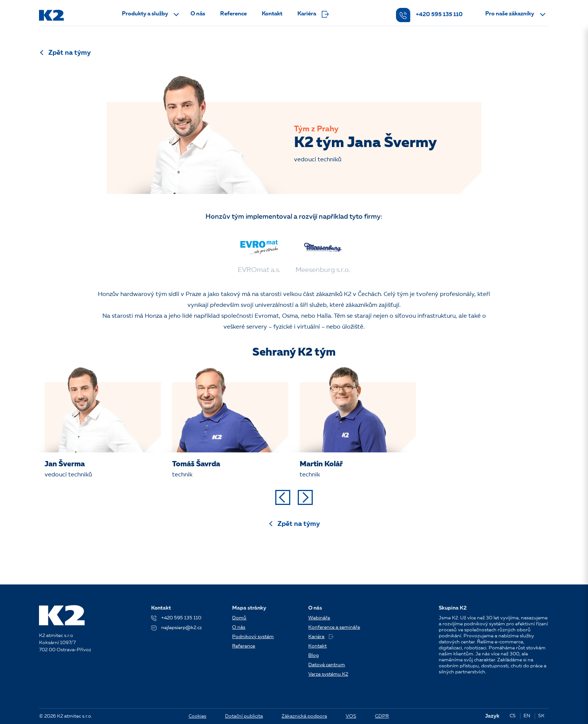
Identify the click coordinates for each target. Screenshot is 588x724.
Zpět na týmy (70, 53)
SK (541, 716)
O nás (198, 14)
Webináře (319, 618)
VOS (351, 716)
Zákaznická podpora (304, 716)
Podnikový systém (253, 637)
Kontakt (272, 14)
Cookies (197, 716)
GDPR (382, 716)
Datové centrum (327, 665)
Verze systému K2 (328, 674)
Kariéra (313, 14)
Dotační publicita (244, 716)
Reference (233, 14)
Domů (239, 618)
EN (527, 716)
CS (513, 716)
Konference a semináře (334, 627)
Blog (313, 656)
